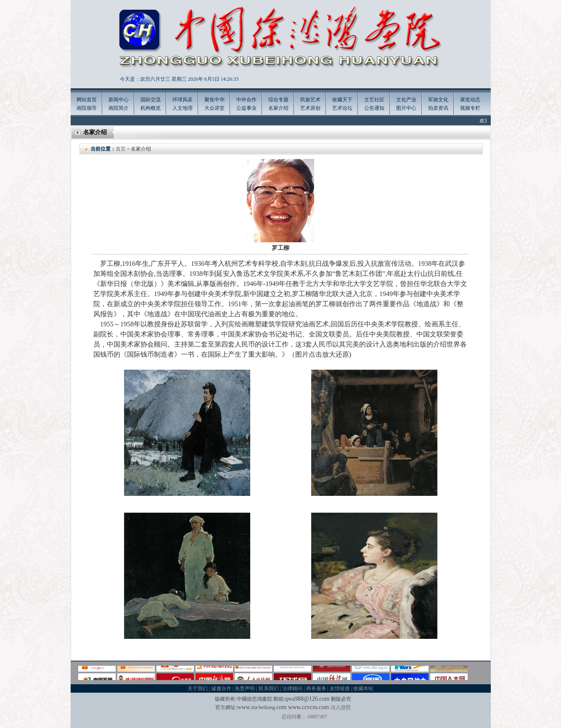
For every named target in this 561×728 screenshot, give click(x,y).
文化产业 (406, 100)
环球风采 (183, 100)
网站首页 (87, 100)
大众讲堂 (214, 108)
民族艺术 (310, 100)
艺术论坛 (342, 108)
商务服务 (316, 688)
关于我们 (198, 688)
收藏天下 (342, 100)
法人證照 (341, 707)
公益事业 (246, 108)
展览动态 (470, 100)
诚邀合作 (221, 688)
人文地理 (183, 108)
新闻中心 (119, 100)
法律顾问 (292, 688)
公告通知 (374, 108)
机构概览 (151, 108)
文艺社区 (374, 100)
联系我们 (269, 688)
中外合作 (246, 100)
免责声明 (245, 688)
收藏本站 (363, 688)
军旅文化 (438, 100)
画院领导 (87, 108)
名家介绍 (278, 108)
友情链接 (340, 688)
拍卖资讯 (438, 108)
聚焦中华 (214, 100)
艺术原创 (310, 108)
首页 (121, 149)
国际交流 (151, 100)
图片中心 (406, 108)
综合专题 (278, 100)
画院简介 (119, 108)
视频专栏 (470, 108)
